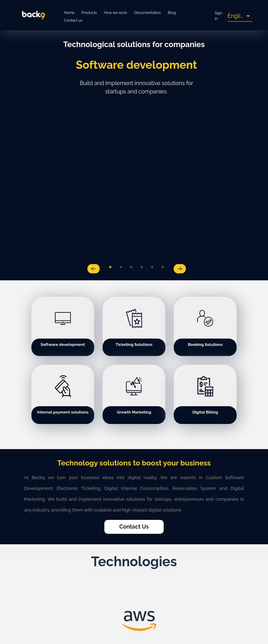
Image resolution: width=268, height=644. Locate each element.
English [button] (237, 16)
